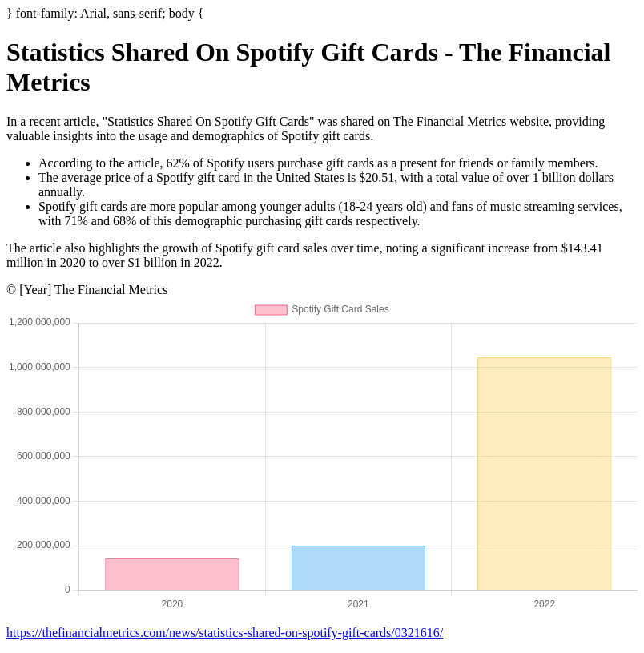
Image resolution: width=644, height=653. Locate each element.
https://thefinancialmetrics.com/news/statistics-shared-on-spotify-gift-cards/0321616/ (225, 633)
